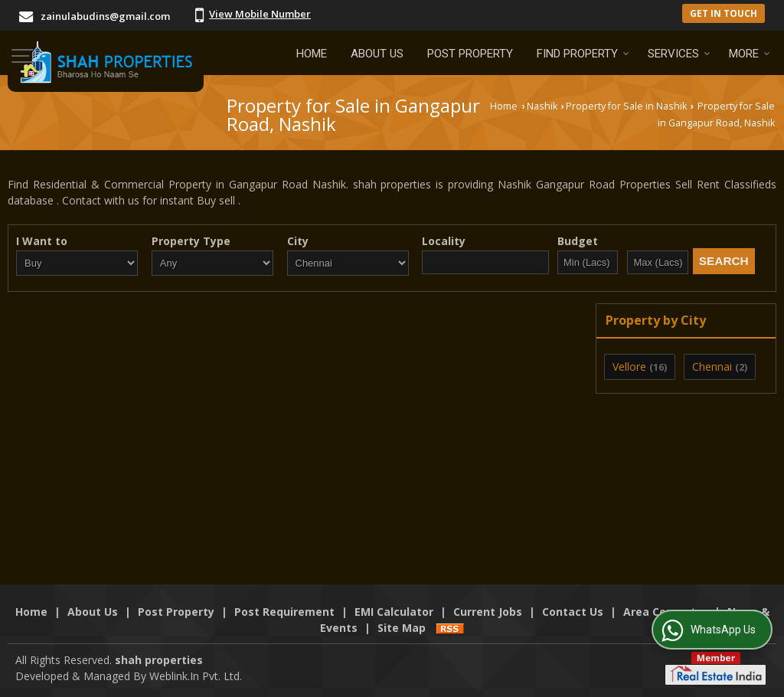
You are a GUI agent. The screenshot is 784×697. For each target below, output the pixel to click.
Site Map (402, 628)
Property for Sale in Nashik (626, 106)
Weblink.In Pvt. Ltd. (196, 676)
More (750, 54)
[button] (260, 14)
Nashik (542, 106)
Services (679, 54)
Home (312, 54)
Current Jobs (488, 612)
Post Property (470, 54)
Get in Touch (724, 13)
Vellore (629, 366)
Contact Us (573, 612)
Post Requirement (284, 612)
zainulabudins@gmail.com (105, 16)
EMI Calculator (394, 612)
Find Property (583, 54)
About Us (377, 54)
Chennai (712, 366)
